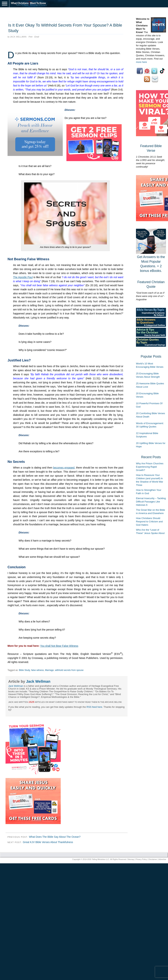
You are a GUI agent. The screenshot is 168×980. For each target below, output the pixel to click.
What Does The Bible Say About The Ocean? (55, 837)
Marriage (49, 670)
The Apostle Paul (23, 277)
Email (37, 37)
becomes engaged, (64, 468)
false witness (37, 670)
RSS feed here (94, 707)
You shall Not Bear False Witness (59, 646)
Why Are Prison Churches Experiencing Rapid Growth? (150, 467)
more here (141, 62)
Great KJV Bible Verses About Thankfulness (48, 842)
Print (30, 37)
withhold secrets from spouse (69, 670)
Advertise (162, 859)
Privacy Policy (141, 859)
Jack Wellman (18, 37)
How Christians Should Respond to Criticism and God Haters (149, 522)
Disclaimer (153, 859)
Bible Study (24, 670)
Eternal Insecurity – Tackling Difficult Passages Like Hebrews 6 (151, 502)
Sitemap (131, 859)
